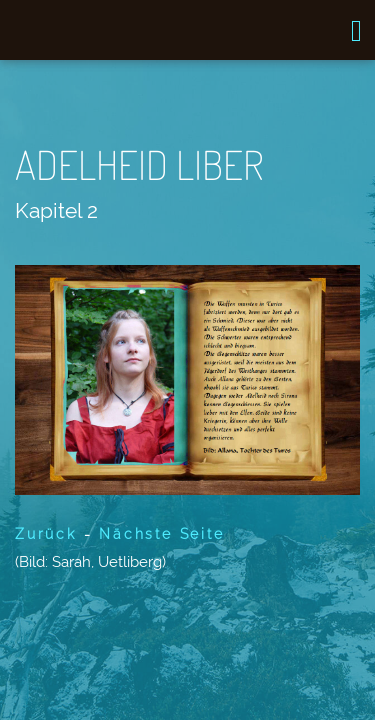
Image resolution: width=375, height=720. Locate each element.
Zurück (46, 534)
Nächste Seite (161, 534)
